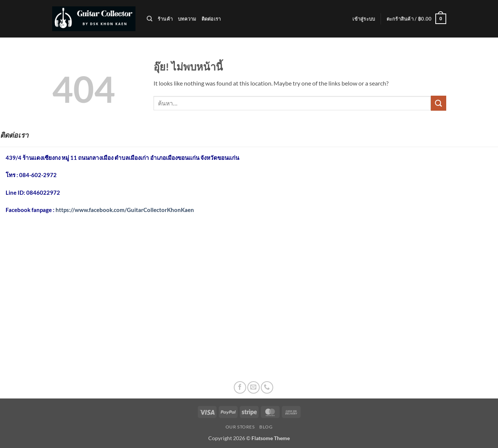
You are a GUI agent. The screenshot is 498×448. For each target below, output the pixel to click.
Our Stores (240, 427)
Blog (266, 427)
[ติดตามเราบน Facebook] (240, 387)
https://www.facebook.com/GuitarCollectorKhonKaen (125, 210)
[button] (364, 19)
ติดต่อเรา (211, 19)
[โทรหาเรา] (267, 387)
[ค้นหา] (150, 19)
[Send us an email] (254, 387)
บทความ (187, 19)
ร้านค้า (165, 19)
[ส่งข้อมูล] (438, 103)
